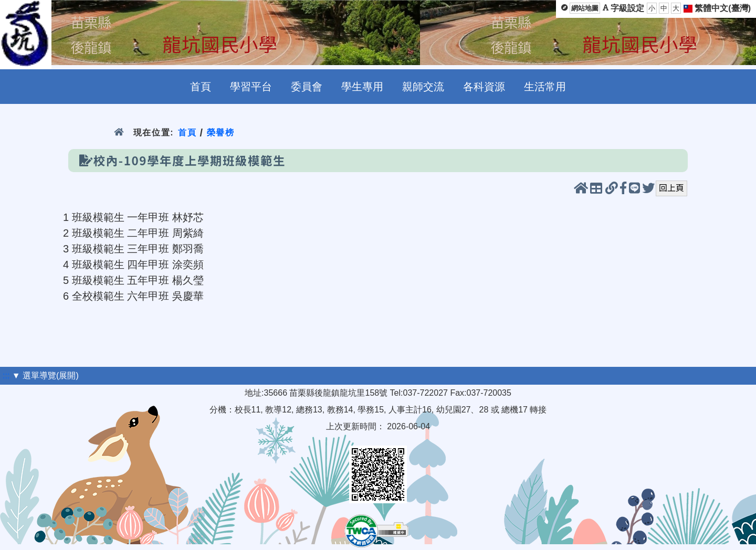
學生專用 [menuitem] (362, 87)
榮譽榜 (221, 133)
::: (6, 376)
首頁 (187, 133)
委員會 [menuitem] (307, 87)
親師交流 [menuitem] (423, 87)
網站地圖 (585, 8)
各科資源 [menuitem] (484, 87)
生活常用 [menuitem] (545, 87)
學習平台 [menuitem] (251, 87)
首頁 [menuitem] (201, 87)
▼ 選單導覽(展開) (45, 376)
